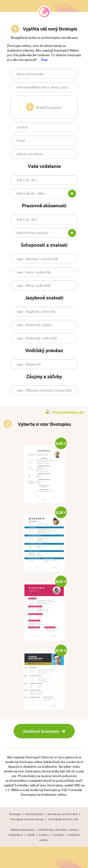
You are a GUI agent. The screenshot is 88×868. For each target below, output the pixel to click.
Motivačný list (34, 814)
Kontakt (59, 835)
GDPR (31, 835)
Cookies (44, 835)
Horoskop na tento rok (63, 819)
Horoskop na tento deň (62, 814)
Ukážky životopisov (22, 830)
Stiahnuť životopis (44, 731)
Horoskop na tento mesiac (27, 819)
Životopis (15, 814)
